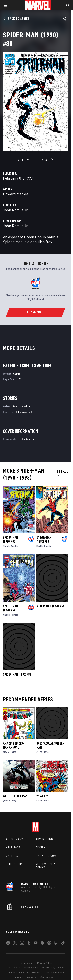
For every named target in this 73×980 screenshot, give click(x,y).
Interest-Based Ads (26, 977)
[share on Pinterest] (49, 944)
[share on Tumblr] (29, 944)
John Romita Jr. (16, 210)
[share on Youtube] (36, 944)
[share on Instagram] (22, 944)
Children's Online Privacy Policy (23, 973)
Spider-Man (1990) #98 (44, 539)
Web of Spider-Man (15, 796)
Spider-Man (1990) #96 (10, 608)
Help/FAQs (13, 847)
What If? (42, 796)
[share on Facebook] (8, 944)
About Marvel (16, 839)
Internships (15, 864)
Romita (14, 546)
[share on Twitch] (56, 944)
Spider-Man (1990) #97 (10, 539)
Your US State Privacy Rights (22, 968)
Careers (12, 856)
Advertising (44, 839)
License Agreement (54, 973)
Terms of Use (26, 963)
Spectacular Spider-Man (50, 745)
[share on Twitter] (15, 944)
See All (62, 473)
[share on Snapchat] (42, 944)
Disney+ (41, 847)
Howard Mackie (16, 194)
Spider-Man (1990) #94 (17, 674)
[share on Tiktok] (63, 944)
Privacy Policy (44, 963)
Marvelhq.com (46, 856)
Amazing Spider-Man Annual (14, 745)
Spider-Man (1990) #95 (50, 606)
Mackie (6, 546)
